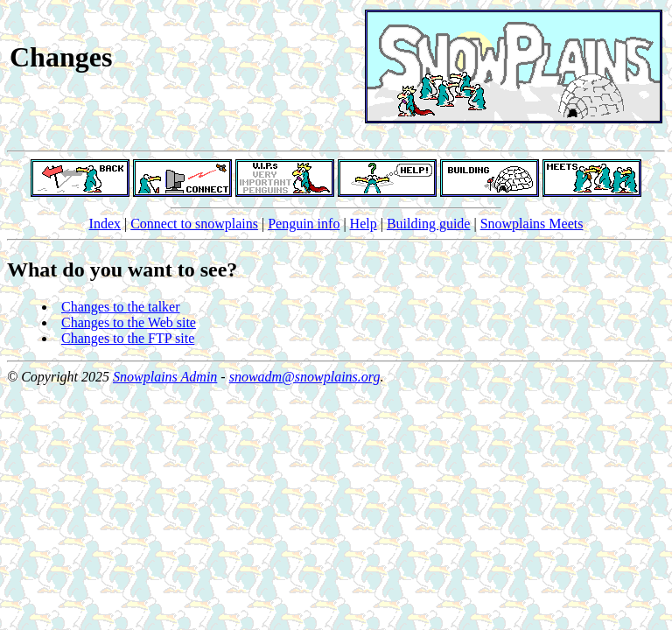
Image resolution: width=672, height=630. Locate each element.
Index (105, 224)
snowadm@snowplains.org (305, 377)
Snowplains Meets (532, 224)
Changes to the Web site (129, 322)
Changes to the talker (121, 307)
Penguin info (304, 224)
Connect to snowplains (194, 224)
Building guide (429, 224)
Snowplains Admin (165, 377)
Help (364, 224)
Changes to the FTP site (128, 338)
